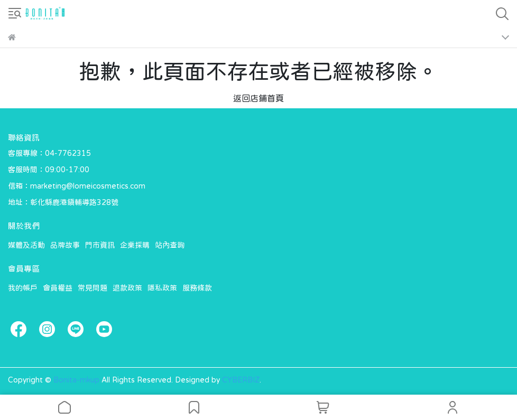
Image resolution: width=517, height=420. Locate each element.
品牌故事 (65, 245)
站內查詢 (170, 245)
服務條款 (197, 288)
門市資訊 (100, 245)
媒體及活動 (26, 245)
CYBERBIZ (241, 380)
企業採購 (135, 245)
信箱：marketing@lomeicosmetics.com (77, 186)
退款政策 (127, 288)
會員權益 (58, 288)
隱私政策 (162, 288)
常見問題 (93, 288)
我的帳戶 (23, 288)
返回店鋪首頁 (258, 98)
